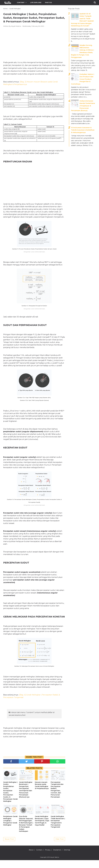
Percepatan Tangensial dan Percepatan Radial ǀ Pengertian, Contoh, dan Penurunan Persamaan (57, 797)
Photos (48, 3)
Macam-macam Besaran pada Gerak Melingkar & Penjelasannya (42, 793)
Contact (38, 858)
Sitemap (70, 858)
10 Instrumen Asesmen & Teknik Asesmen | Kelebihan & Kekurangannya (83, 130)
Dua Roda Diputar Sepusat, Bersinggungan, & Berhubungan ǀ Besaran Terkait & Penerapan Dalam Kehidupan (26, 832)
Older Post (60, 847)
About (28, 858)
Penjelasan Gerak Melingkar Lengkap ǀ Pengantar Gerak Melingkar (10, 828)
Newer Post (9, 847)
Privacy (48, 858)
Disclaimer (59, 858)
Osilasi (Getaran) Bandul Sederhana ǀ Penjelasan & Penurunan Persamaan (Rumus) (83, 106)
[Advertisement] (34, 52)
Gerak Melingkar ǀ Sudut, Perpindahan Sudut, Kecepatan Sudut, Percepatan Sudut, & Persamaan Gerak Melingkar (10, 800)
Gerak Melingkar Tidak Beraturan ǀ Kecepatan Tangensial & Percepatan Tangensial (58, 830)
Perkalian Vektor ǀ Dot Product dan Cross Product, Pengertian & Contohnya (83, 79)
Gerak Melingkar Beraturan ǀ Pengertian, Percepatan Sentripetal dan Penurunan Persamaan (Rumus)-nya (26, 797)
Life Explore (36, 3)
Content (21, 3)
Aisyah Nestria (55, 865)
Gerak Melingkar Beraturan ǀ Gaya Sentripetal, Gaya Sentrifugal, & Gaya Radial (42, 828)
